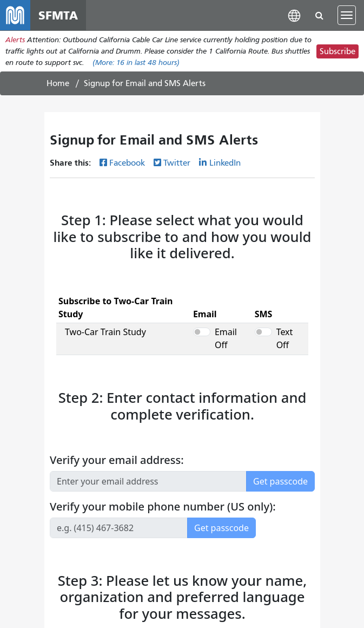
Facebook (127, 163)
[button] (294, 15)
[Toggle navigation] (347, 15)
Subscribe (337, 51)
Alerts (15, 40)
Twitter (177, 163)
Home (58, 83)
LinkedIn (225, 163)
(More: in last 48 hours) (136, 63)
